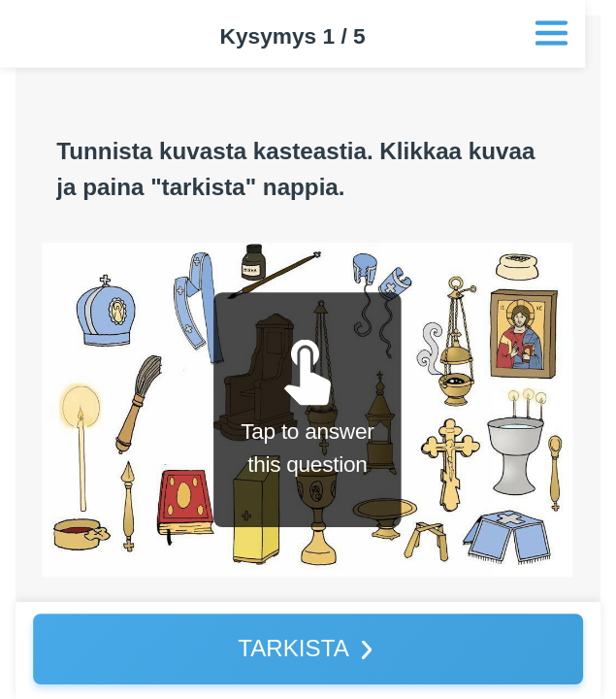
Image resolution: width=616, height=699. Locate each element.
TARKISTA (293, 649)
